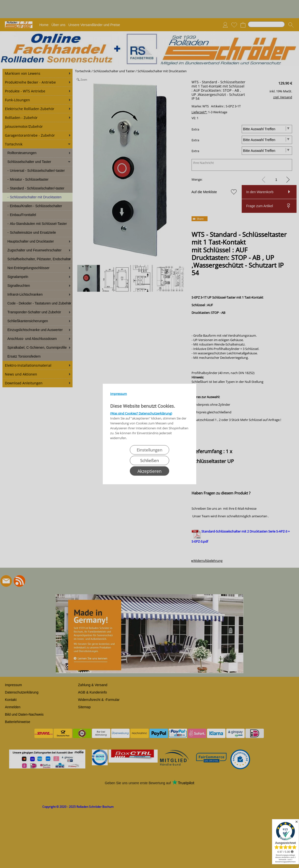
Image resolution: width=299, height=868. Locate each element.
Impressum (119, 394)
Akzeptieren (149, 471)
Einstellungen (149, 450)
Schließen (149, 460)
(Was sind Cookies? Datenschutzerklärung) (141, 413)
